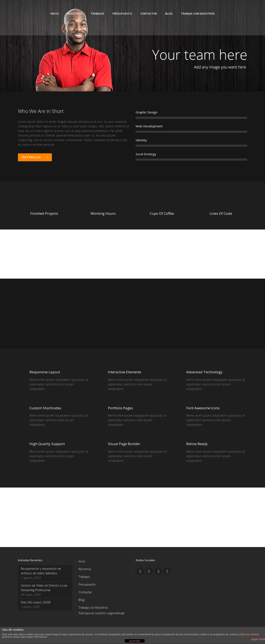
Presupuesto (87, 584)
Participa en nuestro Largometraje (101, 613)
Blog (81, 600)
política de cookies (248, 634)
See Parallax (35, 157)
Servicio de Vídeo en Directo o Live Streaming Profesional (44, 588)
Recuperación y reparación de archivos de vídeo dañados (41, 571)
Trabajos (84, 577)
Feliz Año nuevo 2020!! (36, 602)
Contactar (85, 592)
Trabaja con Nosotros (93, 607)
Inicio (82, 561)
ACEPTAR (134, 641)
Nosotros (85, 569)
